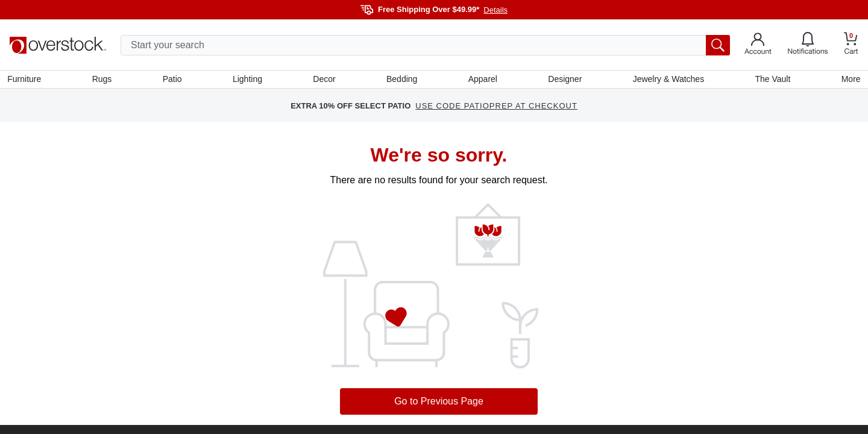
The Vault (771, 80)
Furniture (27, 80)
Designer (564, 80)
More (849, 80)
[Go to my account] (758, 45)
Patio (174, 80)
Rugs (104, 80)
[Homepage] (58, 45)
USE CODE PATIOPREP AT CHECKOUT (496, 108)
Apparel (482, 80)
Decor (325, 80)
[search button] (718, 45)
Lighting (248, 80)
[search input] (425, 45)
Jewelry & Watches (667, 80)
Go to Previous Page (439, 404)
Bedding (402, 80)
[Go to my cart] (851, 45)
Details (495, 10)
